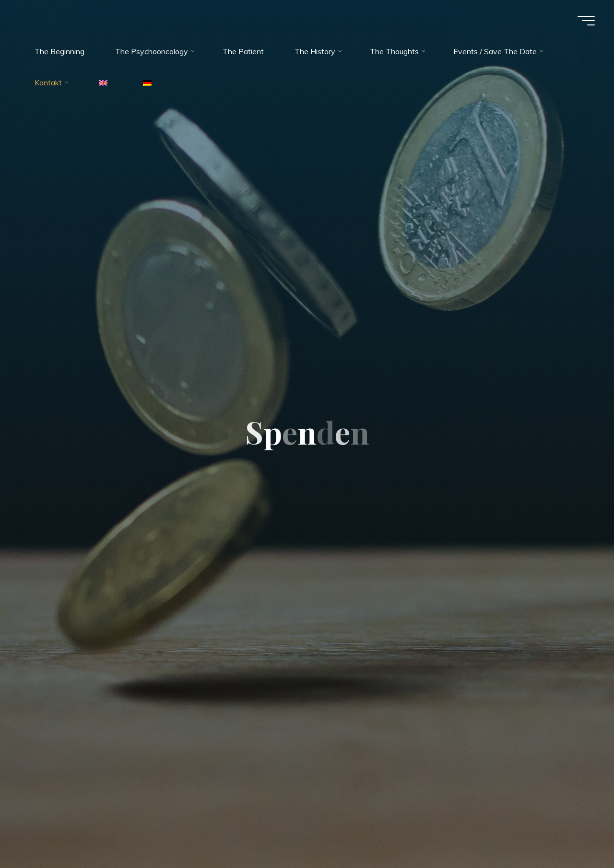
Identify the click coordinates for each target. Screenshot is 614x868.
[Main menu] (586, 21)
